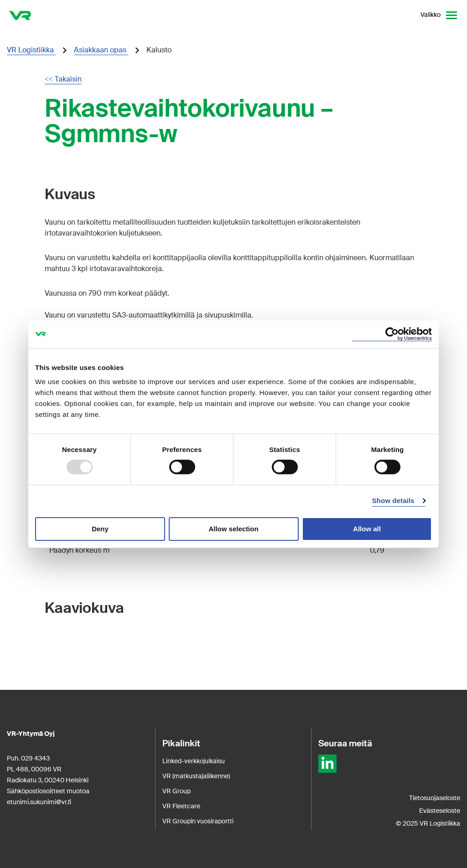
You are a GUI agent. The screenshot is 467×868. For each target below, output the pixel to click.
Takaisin (63, 79)
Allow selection (233, 529)
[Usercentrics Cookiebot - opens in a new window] (392, 334)
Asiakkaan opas (101, 50)
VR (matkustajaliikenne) (196, 776)
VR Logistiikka (31, 50)
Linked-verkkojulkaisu (194, 761)
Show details (393, 501)
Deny (100, 529)
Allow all (367, 529)
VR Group (176, 791)
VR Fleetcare (181, 806)
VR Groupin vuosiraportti (198, 821)
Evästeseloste (440, 811)
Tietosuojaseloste (435, 798)
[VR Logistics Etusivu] (20, 15)
